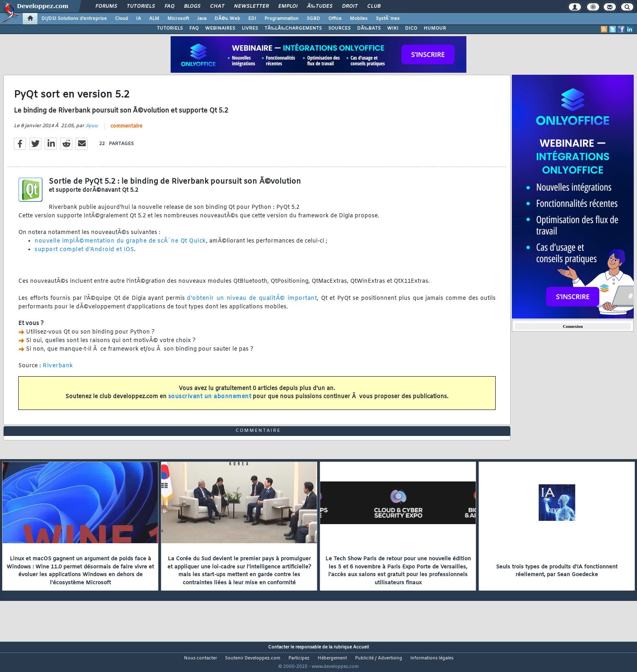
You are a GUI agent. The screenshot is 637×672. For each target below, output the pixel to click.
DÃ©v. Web (227, 19)
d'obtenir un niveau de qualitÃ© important (252, 303)
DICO (411, 28)
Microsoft (178, 19)
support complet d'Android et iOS (84, 255)
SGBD (313, 19)
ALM (154, 19)
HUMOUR (435, 28)
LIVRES (250, 28)
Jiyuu (92, 131)
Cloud (121, 19)
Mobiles (359, 19)
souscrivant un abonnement (210, 402)
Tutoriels (141, 7)
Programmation (282, 19)
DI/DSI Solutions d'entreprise (74, 19)
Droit (350, 7)
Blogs (192, 7)
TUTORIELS (170, 28)
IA (139, 19)
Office (335, 19)
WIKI (393, 28)
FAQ (169, 7)
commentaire (126, 131)
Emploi (288, 7)
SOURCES (339, 28)
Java (202, 19)
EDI (252, 19)
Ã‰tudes (320, 7)
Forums (106, 7)
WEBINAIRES (220, 28)
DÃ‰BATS (369, 28)
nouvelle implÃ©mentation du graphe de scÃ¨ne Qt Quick (120, 246)
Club (374, 7)
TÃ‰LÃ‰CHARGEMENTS (293, 28)
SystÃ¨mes (388, 19)
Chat (217, 7)
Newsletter (251, 7)
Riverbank (58, 371)
